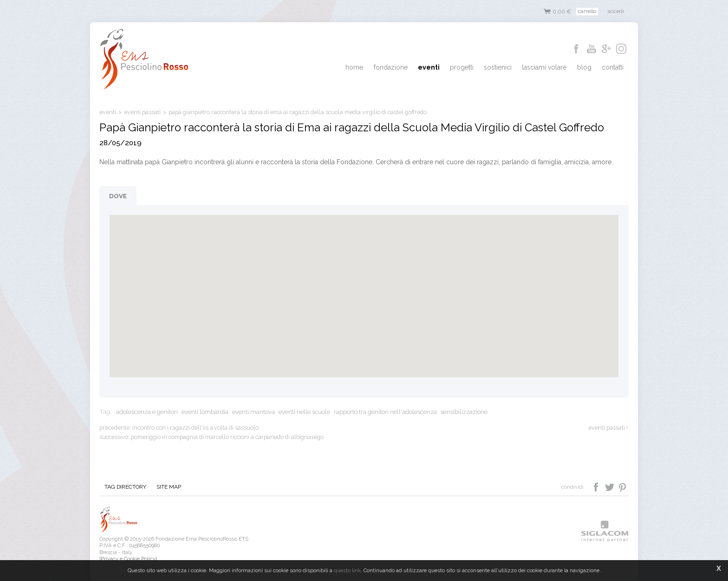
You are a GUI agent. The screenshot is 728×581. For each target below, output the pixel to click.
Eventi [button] (445, 68)
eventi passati (142, 112)
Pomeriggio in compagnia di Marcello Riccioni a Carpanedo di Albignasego (227, 437)
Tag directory (124, 487)
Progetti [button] (475, 68)
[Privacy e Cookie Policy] (128, 559)
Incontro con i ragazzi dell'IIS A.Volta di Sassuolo (195, 428)
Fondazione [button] (409, 68)
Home (376, 68)
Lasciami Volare (552, 68)
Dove (118, 196)
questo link (347, 570)
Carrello (587, 11)
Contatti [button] (614, 68)
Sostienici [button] (508, 68)
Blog (588, 68)
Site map (165, 487)
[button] (364, 287)
